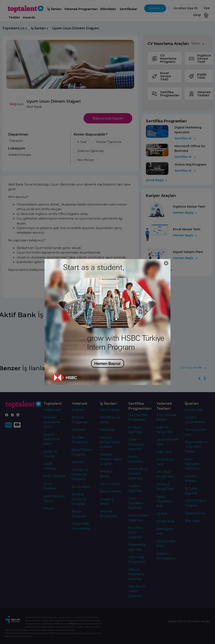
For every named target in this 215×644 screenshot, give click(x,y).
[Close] (166, 263)
